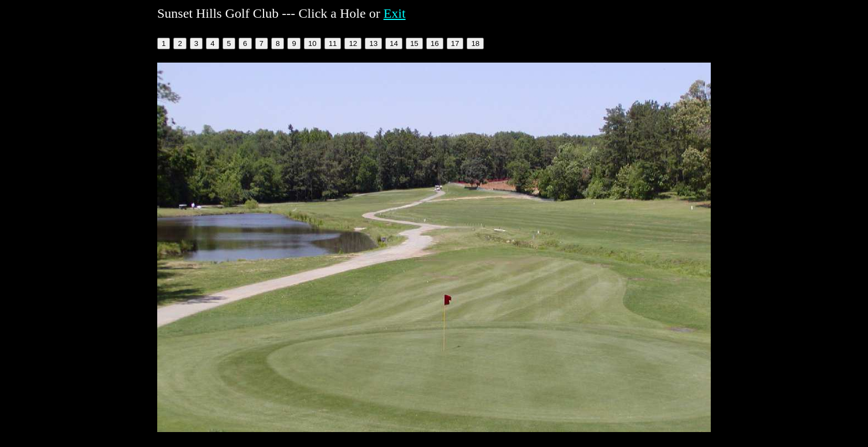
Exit (395, 13)
